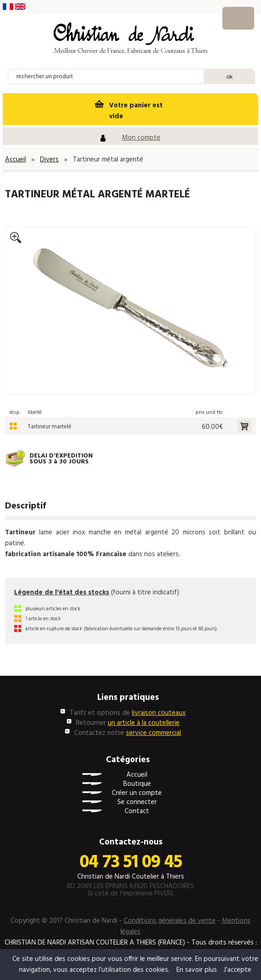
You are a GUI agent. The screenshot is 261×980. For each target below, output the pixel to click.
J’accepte (238, 970)
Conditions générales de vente (170, 921)
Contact (137, 812)
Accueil (15, 160)
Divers (49, 160)
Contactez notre (128, 733)
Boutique (137, 784)
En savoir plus (197, 970)
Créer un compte (137, 793)
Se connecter (137, 802)
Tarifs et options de (128, 713)
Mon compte (141, 138)
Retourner (128, 723)
